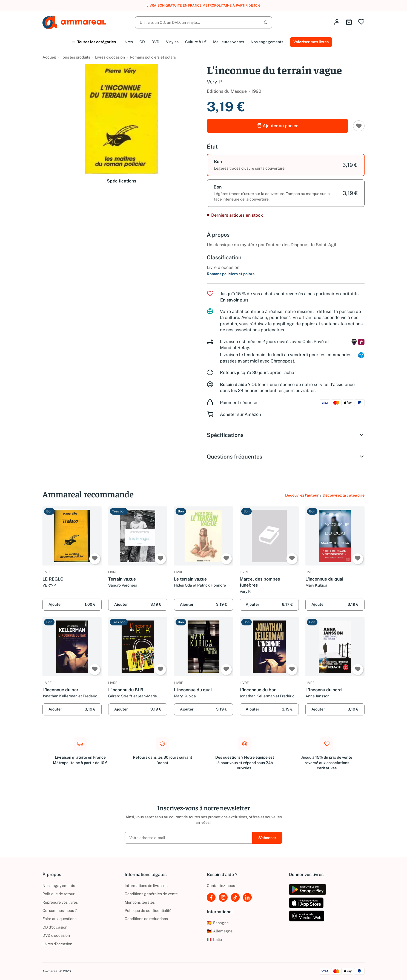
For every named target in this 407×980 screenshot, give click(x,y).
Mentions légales (140, 902)
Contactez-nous (221, 886)
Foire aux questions (59, 919)
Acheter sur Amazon (240, 414)
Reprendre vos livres (60, 902)
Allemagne (220, 931)
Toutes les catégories (94, 42)
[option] (286, 165)
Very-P (214, 82)
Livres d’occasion (110, 57)
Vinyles (172, 42)
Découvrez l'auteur (302, 495)
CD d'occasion (55, 927)
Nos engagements (267, 42)
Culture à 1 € (196, 42)
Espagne (218, 923)
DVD (155, 42)
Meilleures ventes (229, 42)
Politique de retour (58, 894)
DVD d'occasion (56, 935)
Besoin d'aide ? (235, 385)
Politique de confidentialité (148, 911)
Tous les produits (75, 57)
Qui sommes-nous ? (60, 911)
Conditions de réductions (146, 919)
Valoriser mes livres (311, 42)
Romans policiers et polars (153, 57)
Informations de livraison (146, 886)
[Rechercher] (203, 22)
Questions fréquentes (286, 457)
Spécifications (121, 181)
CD (142, 42)
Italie (214, 940)
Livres (128, 42)
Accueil (49, 57)
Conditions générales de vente (151, 894)
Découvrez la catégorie (344, 495)
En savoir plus (234, 300)
